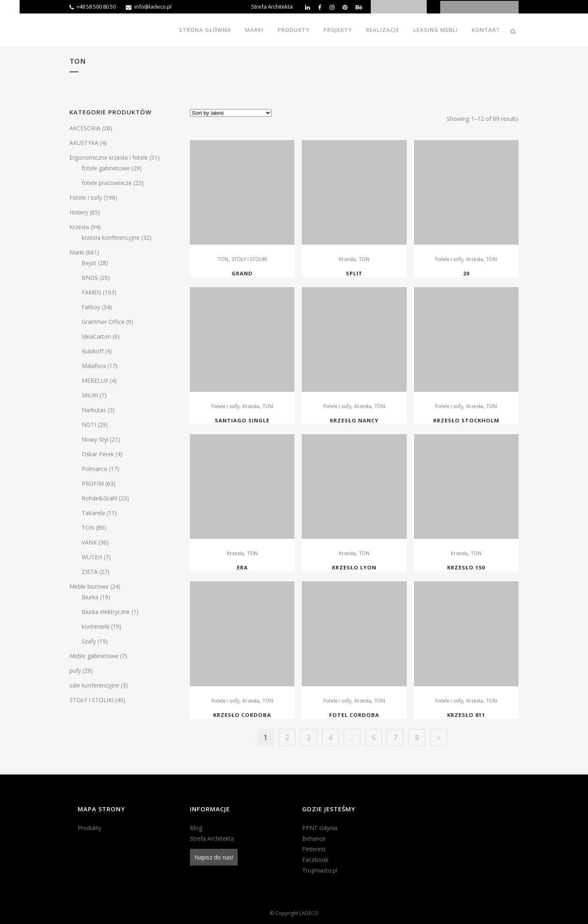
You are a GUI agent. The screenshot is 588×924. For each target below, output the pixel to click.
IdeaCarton (96, 336)
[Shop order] (231, 113)
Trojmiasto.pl (320, 870)
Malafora (94, 366)
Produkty (89, 828)
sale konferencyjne (94, 685)
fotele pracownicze (107, 183)
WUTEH (92, 557)
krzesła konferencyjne (111, 238)
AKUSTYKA (84, 143)
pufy (75, 671)
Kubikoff (92, 351)
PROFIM (93, 483)
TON (88, 528)
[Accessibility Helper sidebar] (10, 10)
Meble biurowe (89, 586)
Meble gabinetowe (94, 656)
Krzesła (79, 227)
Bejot (89, 263)
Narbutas (94, 410)
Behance (314, 838)
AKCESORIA (85, 128)
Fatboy (91, 307)
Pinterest (314, 849)
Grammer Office (103, 322)
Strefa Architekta (272, 7)
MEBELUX (95, 381)
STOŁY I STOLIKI (91, 700)
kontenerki (96, 626)
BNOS (90, 278)
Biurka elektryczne (106, 612)
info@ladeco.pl (153, 7)
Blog (196, 828)
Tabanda (93, 513)
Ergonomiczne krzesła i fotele (109, 157)
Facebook (315, 860)
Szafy (89, 641)
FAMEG (91, 292)
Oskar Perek (98, 454)
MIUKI (90, 395)
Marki (77, 252)
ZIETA (90, 572)
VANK (89, 542)
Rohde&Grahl (99, 498)
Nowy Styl (95, 439)
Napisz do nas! (214, 857)
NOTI (89, 425)
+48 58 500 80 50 (96, 7)
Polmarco (95, 469)
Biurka (90, 597)
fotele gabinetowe (106, 168)
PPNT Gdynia (320, 828)
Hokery (79, 212)
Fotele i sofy (86, 198)
